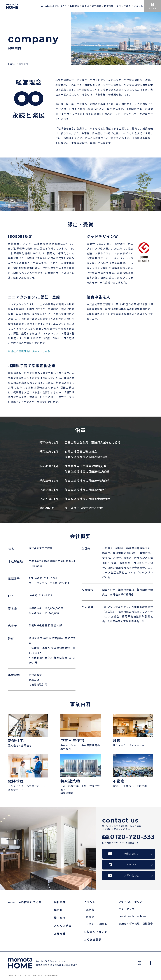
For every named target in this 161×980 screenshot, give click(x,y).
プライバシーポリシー (132, 902)
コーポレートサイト (130, 916)
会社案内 (74, 6)
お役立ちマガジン (96, 932)
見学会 (90, 910)
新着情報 (109, 6)
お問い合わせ (132, 875)
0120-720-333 (132, 837)
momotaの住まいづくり (53, 6)
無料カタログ (132, 854)
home (12, 64)
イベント (138, 6)
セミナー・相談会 (97, 924)
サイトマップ (126, 909)
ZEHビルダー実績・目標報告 (136, 923)
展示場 (85, 6)
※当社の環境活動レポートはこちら (29, 351)
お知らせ (60, 933)
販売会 (90, 917)
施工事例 (97, 6)
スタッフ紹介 (124, 6)
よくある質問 (93, 940)
